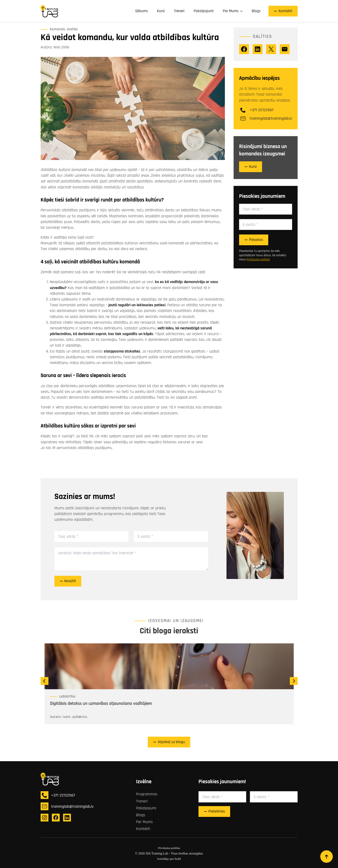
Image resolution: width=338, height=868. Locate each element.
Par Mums (231, 11)
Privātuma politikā (258, 259)
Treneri (179, 11)
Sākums (141, 11)
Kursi (161, 11)
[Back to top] (327, 857)
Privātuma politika (169, 848)
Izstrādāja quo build (169, 859)
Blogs (256, 11)
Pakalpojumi (204, 11)
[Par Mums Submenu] (243, 11)
